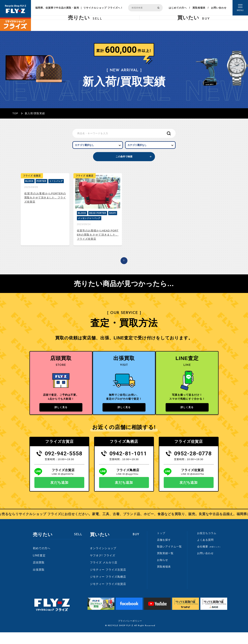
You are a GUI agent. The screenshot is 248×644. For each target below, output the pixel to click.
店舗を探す (164, 551)
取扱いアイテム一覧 (169, 558)
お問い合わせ (219, 8)
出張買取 (39, 581)
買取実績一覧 (165, 565)
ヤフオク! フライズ (103, 567)
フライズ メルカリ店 (104, 574)
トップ (161, 545)
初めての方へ (42, 560)
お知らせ (163, 571)
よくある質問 (205, 551)
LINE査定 (39, 567)
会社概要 (209, 558)
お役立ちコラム (207, 545)
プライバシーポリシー (130, 633)
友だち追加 (59, 494)
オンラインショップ (103, 560)
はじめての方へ (178, 8)
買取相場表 (199, 8)
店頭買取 (39, 574)
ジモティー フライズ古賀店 (108, 581)
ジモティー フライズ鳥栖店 (108, 588)
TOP (15, 113)
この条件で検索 (124, 162)
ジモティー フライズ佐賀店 (108, 595)
